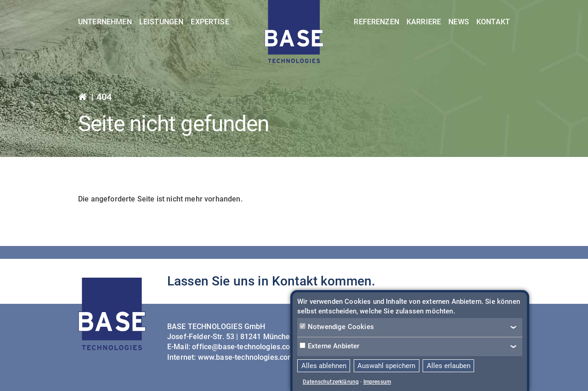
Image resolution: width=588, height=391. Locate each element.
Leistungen (161, 22)
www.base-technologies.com (246, 357)
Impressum (377, 382)
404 (104, 97)
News (459, 22)
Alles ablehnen (324, 366)
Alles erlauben (449, 366)
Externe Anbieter (330, 346)
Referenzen (376, 22)
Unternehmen (105, 22)
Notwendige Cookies (337, 327)
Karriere (424, 22)
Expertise (210, 22)
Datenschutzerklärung (331, 382)
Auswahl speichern (386, 366)
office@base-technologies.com (244, 347)
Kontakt (493, 22)
